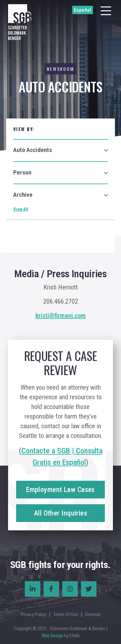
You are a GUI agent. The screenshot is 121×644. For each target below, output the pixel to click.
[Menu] (106, 11)
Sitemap (93, 614)
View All (21, 209)
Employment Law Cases (60, 490)
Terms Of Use (66, 614)
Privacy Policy (33, 614)
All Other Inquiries (60, 513)
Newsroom (60, 69)
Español (83, 10)
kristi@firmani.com (61, 316)
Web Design (52, 636)
